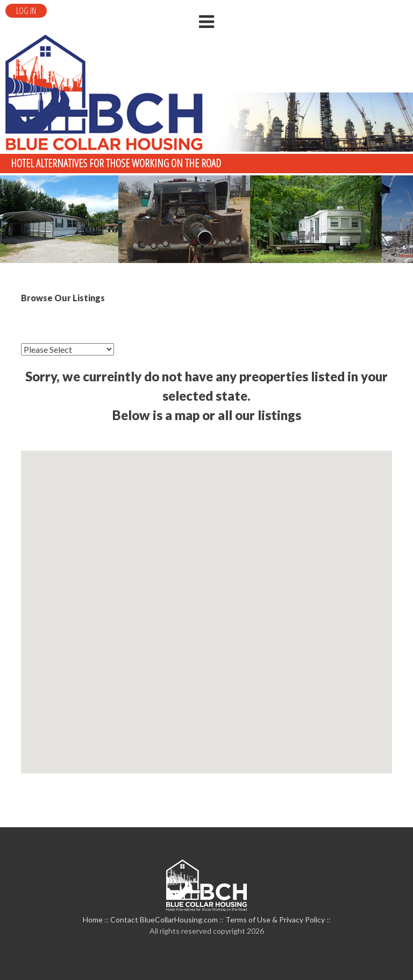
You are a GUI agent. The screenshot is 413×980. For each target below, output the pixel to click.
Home (93, 919)
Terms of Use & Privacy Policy (275, 919)
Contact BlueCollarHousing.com (164, 919)
